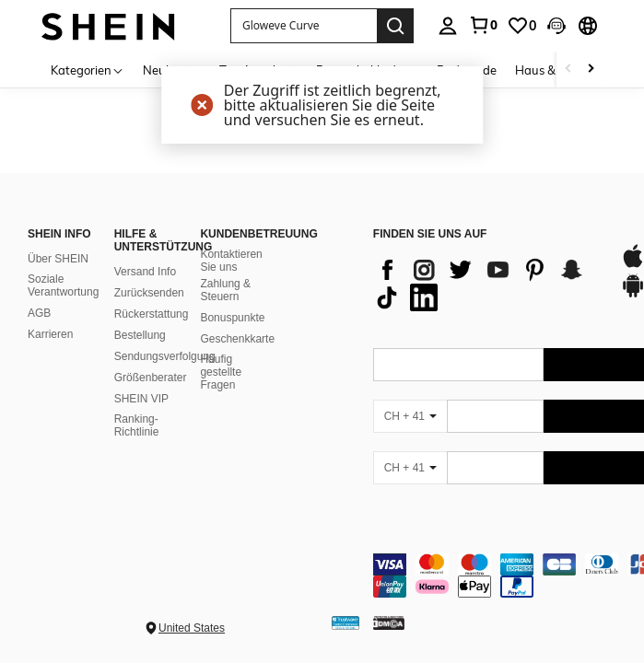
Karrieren (50, 334)
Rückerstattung (152, 314)
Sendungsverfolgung (165, 356)
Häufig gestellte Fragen (221, 372)
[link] (483, 25)
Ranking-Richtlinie (137, 425)
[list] (487, 284)
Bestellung (140, 335)
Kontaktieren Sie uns (231, 261)
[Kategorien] (88, 70)
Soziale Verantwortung (63, 285)
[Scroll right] (591, 70)
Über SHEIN (58, 259)
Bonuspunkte (232, 318)
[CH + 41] (410, 416)
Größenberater (151, 378)
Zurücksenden (149, 293)
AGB (39, 313)
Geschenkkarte (237, 339)
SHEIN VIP (141, 399)
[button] (556, 26)
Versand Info (145, 272)
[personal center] (448, 26)
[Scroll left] (568, 70)
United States (192, 628)
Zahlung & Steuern (225, 290)
